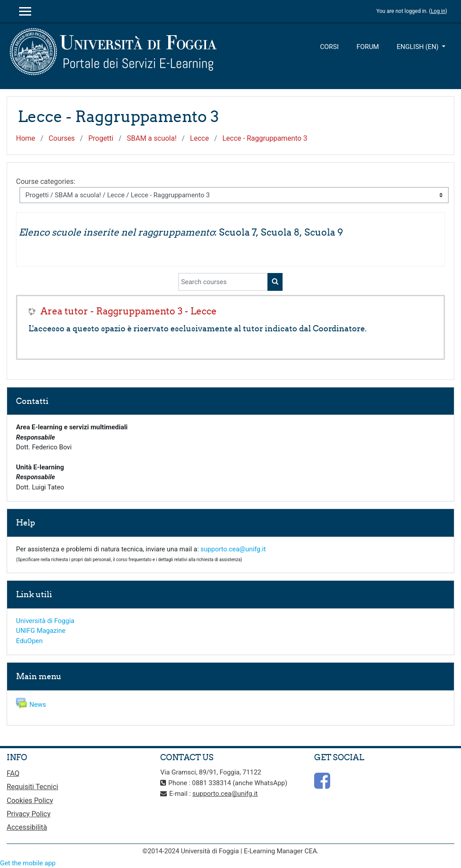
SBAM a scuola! (152, 138)
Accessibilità (27, 827)
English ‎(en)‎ (419, 47)
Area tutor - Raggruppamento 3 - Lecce (129, 311)
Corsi (329, 47)
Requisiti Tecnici (32, 787)
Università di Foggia (45, 621)
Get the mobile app (28, 863)
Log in (438, 11)
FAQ (13, 773)
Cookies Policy (30, 801)
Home (26, 138)
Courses (62, 138)
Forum (368, 47)
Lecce (199, 138)
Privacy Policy (29, 814)
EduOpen (29, 641)
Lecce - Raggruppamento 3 (265, 138)
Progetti (101, 138)
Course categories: (46, 181)
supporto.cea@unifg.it (233, 549)
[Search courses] (223, 282)
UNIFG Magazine (41, 631)
